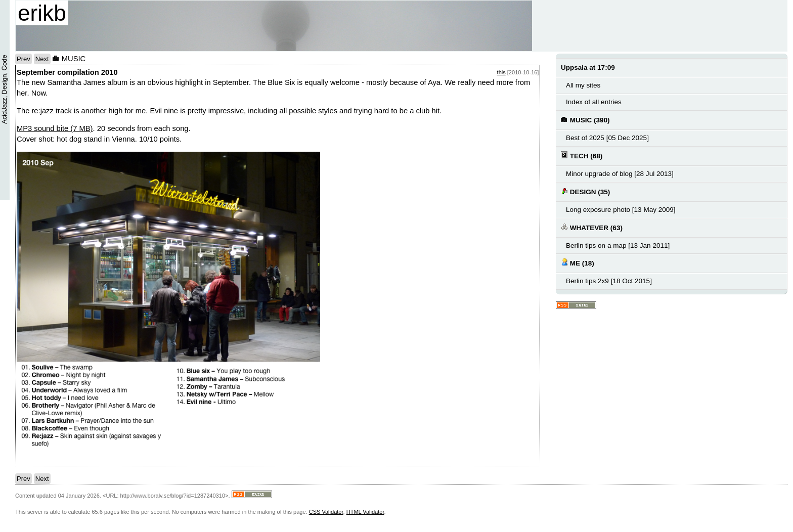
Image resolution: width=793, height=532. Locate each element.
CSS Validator (326, 512)
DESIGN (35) (585, 191)
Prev (24, 59)
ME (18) (578, 263)
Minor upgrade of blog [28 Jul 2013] (620, 174)
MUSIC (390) (585, 120)
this (501, 72)
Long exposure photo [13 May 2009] (621, 210)
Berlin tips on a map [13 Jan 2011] (618, 246)
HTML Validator (365, 512)
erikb (42, 13)
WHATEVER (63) (592, 227)
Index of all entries (594, 102)
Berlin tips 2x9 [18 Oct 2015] (609, 281)
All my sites (583, 85)
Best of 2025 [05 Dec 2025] (607, 138)
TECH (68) (582, 156)
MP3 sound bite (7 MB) (55, 128)
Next (42, 59)
